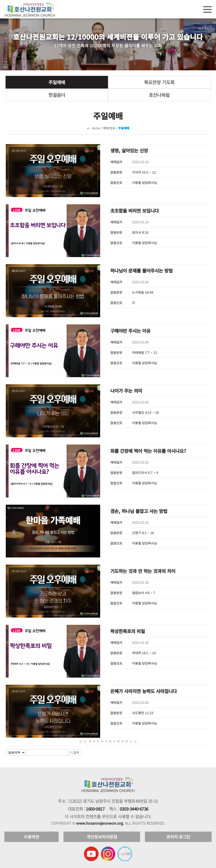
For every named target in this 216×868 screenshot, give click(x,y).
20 (126, 741)
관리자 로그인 (178, 837)
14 (102, 741)
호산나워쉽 (159, 95)
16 (110, 741)
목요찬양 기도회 (159, 82)
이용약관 (31, 837)
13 (98, 741)
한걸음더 (57, 95)
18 (118, 741)
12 (94, 741)
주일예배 (57, 82)
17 (114, 741)
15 (106, 741)
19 (122, 741)
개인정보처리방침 (102, 837)
